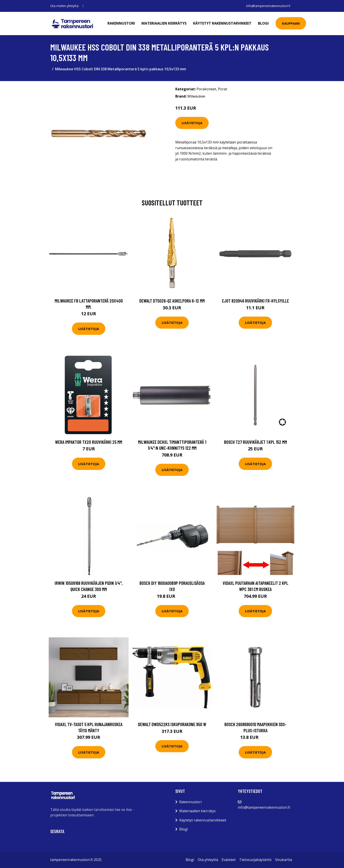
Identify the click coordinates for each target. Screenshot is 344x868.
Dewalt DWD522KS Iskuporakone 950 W (172, 724)
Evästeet (229, 860)
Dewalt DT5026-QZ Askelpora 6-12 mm (172, 301)
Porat (222, 89)
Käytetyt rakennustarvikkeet (222, 23)
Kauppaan (291, 23)
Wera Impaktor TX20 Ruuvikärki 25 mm (89, 442)
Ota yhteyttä (208, 860)
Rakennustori (121, 23)
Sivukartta (284, 860)
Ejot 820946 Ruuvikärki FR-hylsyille (255, 301)
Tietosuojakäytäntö (255, 860)
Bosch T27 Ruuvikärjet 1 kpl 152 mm (255, 442)
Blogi (263, 23)
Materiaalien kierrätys (164, 23)
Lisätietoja (192, 123)
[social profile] (83, 6)
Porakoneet (206, 89)
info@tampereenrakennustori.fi (268, 6)
